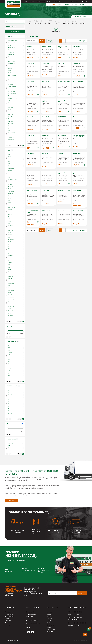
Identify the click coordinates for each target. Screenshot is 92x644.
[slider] (8, 331)
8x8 (9, 375)
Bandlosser (11, 107)
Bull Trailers (11, 226)
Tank (9, 77)
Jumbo (10, 263)
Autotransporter (12, 61)
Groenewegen (11, 207)
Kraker (10, 267)
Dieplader (10, 117)
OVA (9, 212)
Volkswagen (11, 196)
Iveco (10, 164)
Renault (10, 184)
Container (11, 114)
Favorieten (75, 1)
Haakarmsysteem (12, 59)
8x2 (9, 362)
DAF (9, 154)
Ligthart (10, 279)
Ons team (50, 627)
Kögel (10, 272)
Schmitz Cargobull (13, 180)
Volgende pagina (81, 41)
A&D (9, 217)
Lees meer (12, 500)
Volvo (10, 157)
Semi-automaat (12, 448)
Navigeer (58, 1)
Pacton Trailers (12, 290)
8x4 (9, 364)
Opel (9, 288)
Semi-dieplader (12, 73)
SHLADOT (11, 187)
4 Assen (10, 371)
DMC (9, 237)
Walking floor (11, 140)
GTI (9, 251)
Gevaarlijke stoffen (13, 66)
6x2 (9, 350)
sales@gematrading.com (45, 1)
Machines (8, 623)
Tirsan (10, 309)
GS (9, 249)
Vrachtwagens (9, 614)
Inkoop (60, 5)
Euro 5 (10, 392)
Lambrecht (11, 276)
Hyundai (10, 260)
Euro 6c (10, 395)
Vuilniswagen (11, 137)
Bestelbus (11, 82)
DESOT (10, 235)
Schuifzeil (11, 68)
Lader (10, 128)
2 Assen (10, 352)
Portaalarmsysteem (13, 98)
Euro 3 (10, 402)
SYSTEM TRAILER (12, 299)
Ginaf (10, 253)
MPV (9, 130)
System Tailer (11, 306)
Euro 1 (10, 406)
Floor (10, 205)
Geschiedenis (50, 625)
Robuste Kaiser (12, 297)
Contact (83, 5)
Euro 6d (10, 397)
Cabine (10, 110)
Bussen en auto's (10, 616)
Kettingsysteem (12, 91)
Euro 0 (10, 404)
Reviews (67, 5)
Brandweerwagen (12, 75)
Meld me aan (82, 593)
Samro (10, 302)
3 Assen (10, 348)
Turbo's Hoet (11, 311)
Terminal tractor (12, 87)
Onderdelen (8, 625)
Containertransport (13, 41)
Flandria (10, 203)
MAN (9, 159)
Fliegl (9, 242)
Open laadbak (11, 64)
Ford (9, 244)
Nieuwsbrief (50, 632)
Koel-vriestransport (13, 50)
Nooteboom (11, 283)
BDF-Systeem (11, 89)
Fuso (10, 246)
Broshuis (10, 223)
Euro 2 (10, 409)
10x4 (9, 366)
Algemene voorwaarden (81, 640)
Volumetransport (12, 103)
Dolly (9, 119)
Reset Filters (15, 32)
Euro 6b (10, 411)
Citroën (10, 228)
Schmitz (10, 214)
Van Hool (10, 194)
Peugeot (10, 293)
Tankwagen (11, 135)
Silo (9, 100)
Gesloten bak (11, 54)
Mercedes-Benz (12, 168)
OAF (9, 286)
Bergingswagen (12, 48)
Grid (42, 41)
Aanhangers (8, 621)
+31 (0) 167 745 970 (30, 1)
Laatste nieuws (51, 629)
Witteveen (10, 316)
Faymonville (11, 240)
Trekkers (8, 612)
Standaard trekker (12, 43)
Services (49, 623)
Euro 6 (10, 390)
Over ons (75, 5)
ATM (9, 219)
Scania (10, 161)
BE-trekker (11, 80)
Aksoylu (10, 221)
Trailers (7, 619)
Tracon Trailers (12, 191)
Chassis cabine (12, 112)
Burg (9, 200)
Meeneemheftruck (12, 94)
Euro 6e (10, 413)
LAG (9, 175)
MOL (9, 281)
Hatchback (11, 121)
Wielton (10, 313)
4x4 (9, 357)
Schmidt (10, 304)
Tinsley (10, 189)
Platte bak (11, 84)
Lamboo (10, 274)
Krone (10, 166)
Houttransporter (12, 124)
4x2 (9, 346)
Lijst (50, 41)
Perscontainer (12, 133)
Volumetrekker (12, 52)
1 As (9, 355)
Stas (9, 177)
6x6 (9, 373)
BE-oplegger (11, 105)
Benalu (10, 198)
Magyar (10, 210)
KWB (9, 265)
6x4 (9, 359)
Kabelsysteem (12, 126)
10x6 (9, 369)
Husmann (11, 258)
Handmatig (11, 445)
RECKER (10, 295)
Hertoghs (10, 256)
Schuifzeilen (11, 57)
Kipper (10, 45)
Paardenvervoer (12, 96)
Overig (10, 71)
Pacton (10, 170)
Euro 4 (10, 399)
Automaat (11, 443)
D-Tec (10, 233)
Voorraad (53, 5)
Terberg (10, 173)
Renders (10, 182)
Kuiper (10, 269)
